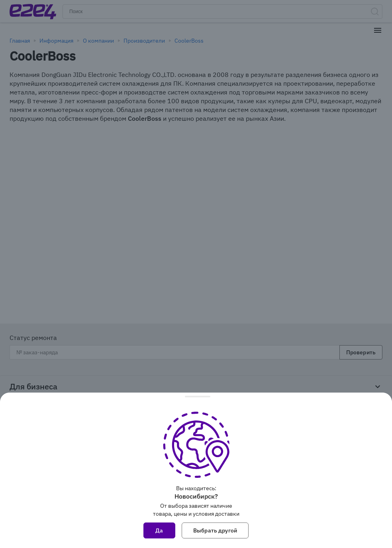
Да (159, 530)
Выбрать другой (215, 530)
